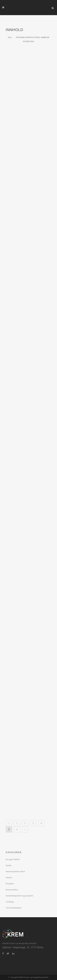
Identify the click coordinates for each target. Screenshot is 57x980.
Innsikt (9, 865)
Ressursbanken (12, 890)
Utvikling (10, 902)
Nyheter (9, 877)
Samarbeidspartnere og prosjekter (20, 896)
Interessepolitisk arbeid (15, 871)
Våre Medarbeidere (14, 908)
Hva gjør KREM (13, 859)
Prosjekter (10, 884)
